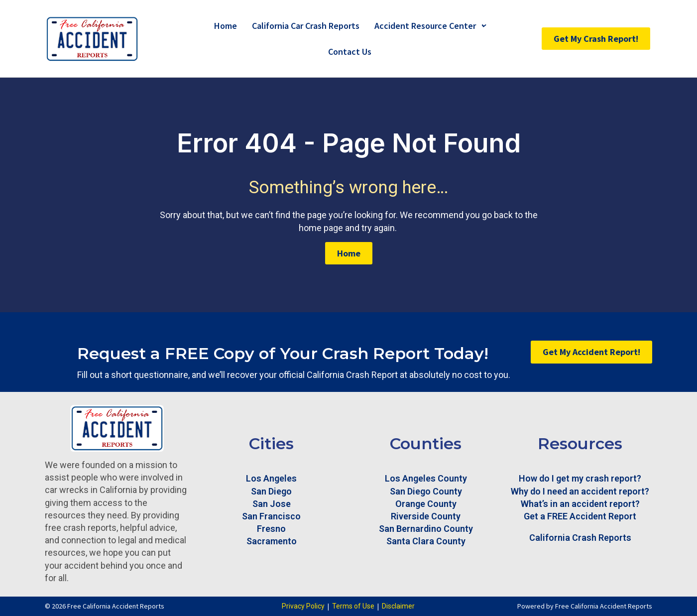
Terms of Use (353, 606)
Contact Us (350, 52)
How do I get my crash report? (580, 478)
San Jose (272, 504)
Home (226, 26)
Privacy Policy (303, 606)
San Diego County (426, 491)
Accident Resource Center (430, 26)
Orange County (426, 504)
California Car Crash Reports (306, 26)
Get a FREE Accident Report (580, 516)
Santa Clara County (426, 541)
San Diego (271, 491)
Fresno (271, 529)
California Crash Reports (580, 538)
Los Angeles (271, 478)
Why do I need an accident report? (580, 491)
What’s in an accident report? (580, 504)
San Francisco (271, 516)
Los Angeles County (426, 478)
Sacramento (272, 541)
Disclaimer (398, 606)
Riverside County (426, 516)
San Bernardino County (426, 529)
